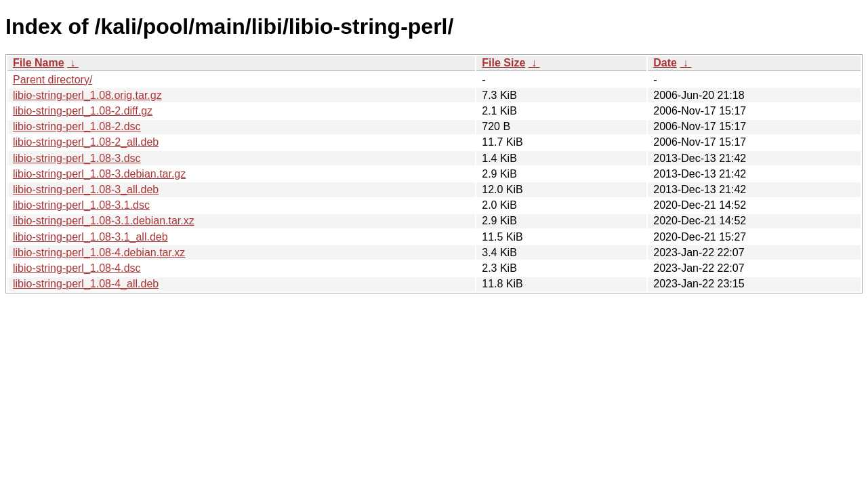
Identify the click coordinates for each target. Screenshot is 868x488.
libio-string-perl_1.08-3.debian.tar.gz (99, 174)
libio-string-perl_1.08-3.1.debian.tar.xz (104, 221)
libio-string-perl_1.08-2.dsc (77, 126)
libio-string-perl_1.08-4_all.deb (86, 284)
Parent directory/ (53, 80)
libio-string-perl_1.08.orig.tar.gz (87, 95)
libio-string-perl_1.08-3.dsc (77, 158)
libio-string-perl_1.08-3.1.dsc (81, 205)
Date (665, 63)
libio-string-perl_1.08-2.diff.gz (83, 111)
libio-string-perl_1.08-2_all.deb (86, 142)
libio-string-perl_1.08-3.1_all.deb (90, 237)
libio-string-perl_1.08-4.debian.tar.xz (99, 252)
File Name (39, 63)
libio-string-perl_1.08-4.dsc (77, 268)
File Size (503, 63)
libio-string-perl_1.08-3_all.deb (86, 189)
